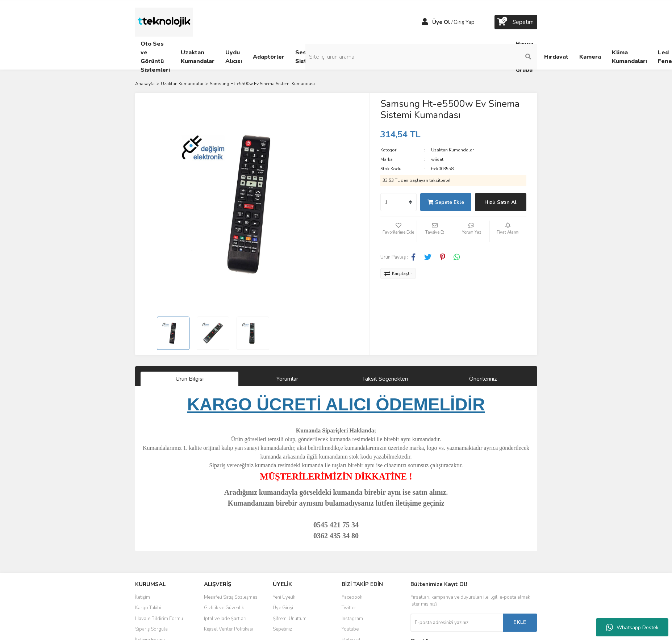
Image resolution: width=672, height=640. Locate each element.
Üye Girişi (283, 608)
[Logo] (164, 22)
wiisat (437, 159)
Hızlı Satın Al (500, 202)
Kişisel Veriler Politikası (229, 629)
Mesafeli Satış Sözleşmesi (231, 597)
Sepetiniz (282, 629)
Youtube (350, 629)
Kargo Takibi (148, 608)
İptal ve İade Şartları (225, 619)
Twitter (349, 608)
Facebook (352, 597)
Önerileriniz (483, 379)
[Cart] (516, 22)
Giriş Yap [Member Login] (464, 22)
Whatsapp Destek (632, 627)
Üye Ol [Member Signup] (441, 22)
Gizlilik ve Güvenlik (224, 608)
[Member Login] (425, 22)
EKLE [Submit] (520, 622)
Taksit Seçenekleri (385, 379)
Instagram (352, 619)
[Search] (488, 57)
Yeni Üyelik (284, 597)
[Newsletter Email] (457, 623)
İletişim (143, 597)
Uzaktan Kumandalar (452, 150)
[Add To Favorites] (398, 231)
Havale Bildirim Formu (159, 619)
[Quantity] (398, 202)
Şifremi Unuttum (290, 619)
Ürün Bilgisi (189, 379)
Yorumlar (287, 379)
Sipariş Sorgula (151, 629)
